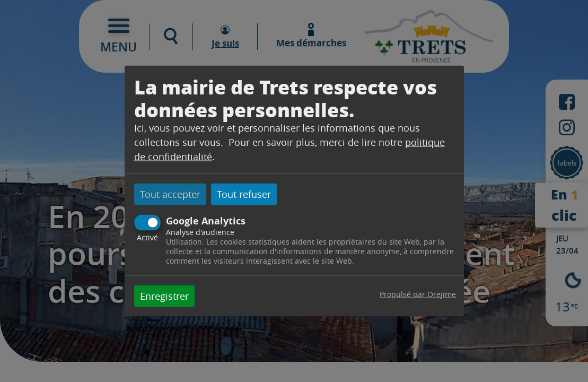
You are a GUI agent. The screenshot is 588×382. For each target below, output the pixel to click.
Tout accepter (170, 194)
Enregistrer (164, 296)
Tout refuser (244, 194)
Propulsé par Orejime (418, 294)
